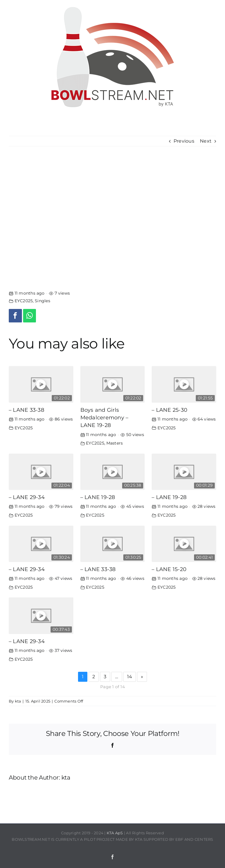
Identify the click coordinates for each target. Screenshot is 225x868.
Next (206, 141)
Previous (184, 141)
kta (18, 701)
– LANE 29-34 (27, 497)
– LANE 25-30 (169, 410)
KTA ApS (115, 833)
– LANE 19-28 (98, 497)
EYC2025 (24, 301)
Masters (115, 443)
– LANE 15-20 (169, 569)
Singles (43, 301)
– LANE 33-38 (26, 410)
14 (130, 677)
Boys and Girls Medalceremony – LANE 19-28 (104, 418)
